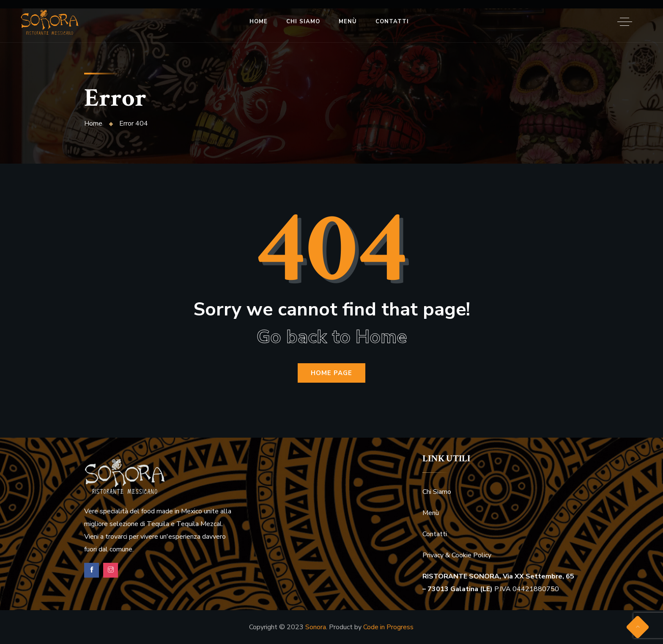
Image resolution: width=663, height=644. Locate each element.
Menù (348, 22)
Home (259, 22)
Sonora (316, 627)
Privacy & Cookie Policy (457, 555)
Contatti (392, 22)
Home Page (331, 373)
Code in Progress (388, 627)
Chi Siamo (303, 22)
